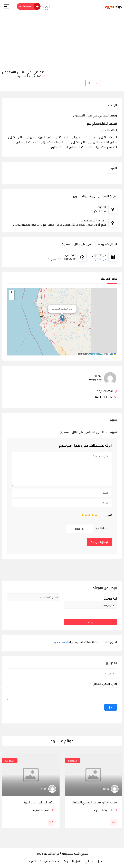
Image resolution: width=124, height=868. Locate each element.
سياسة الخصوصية (50, 861)
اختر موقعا (110, 599)
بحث (90, 622)
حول (99, 861)
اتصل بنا (76, 861)
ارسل (111, 707)
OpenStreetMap (96, 354)
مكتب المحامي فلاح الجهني (38, 802)
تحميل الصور (102, 528)
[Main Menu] (6, 6)
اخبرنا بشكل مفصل (105, 684)
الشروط (32, 861)
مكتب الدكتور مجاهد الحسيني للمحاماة (94, 802)
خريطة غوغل (99, 259)
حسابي (89, 861)
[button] (62, 318)
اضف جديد (60, 642)
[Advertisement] (62, 38)
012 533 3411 (106, 397)
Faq (66, 861)
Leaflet (112, 354)
